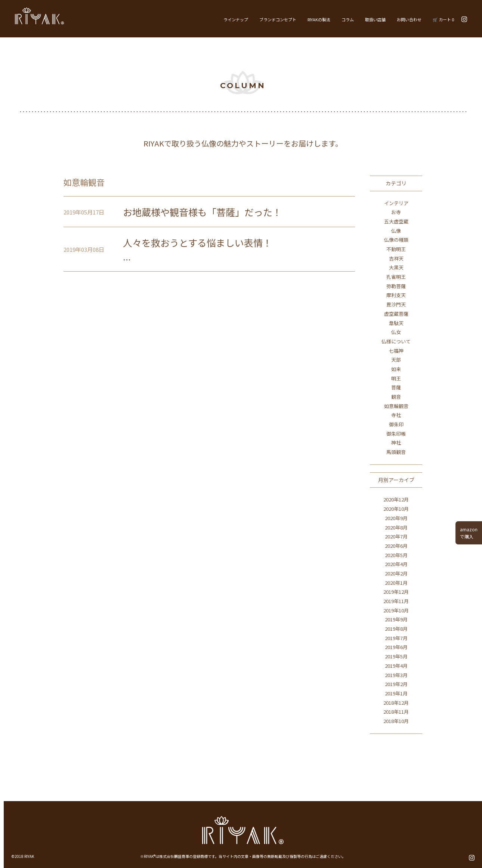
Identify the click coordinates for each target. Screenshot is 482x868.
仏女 (396, 332)
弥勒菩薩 (396, 286)
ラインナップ (236, 19)
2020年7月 (396, 536)
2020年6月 (396, 546)
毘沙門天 (396, 304)
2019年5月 (396, 656)
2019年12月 (396, 592)
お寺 (396, 212)
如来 (396, 369)
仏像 (396, 231)
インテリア (396, 203)
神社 (396, 443)
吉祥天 (396, 258)
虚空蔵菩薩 (396, 314)
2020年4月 (396, 564)
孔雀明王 (396, 277)
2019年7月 (396, 638)
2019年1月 (396, 693)
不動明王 (396, 249)
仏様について (396, 341)
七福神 (396, 351)
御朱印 (396, 424)
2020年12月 (396, 499)
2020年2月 (396, 573)
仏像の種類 (396, 240)
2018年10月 (396, 721)
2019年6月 (396, 647)
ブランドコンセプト (278, 19)
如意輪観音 (396, 406)
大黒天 (396, 267)
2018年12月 (396, 703)
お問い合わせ (409, 19)
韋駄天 (396, 323)
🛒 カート (443, 19)
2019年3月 (396, 675)
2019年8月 (396, 629)
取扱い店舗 (375, 19)
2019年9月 (396, 619)
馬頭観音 (396, 452)
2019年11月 (396, 601)
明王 (396, 378)
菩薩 (396, 387)
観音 (396, 397)
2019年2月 (396, 684)
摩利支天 (396, 295)
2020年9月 (396, 518)
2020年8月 (396, 527)
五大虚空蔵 (396, 221)
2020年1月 (396, 583)
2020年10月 (396, 509)
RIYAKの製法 (319, 19)
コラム (348, 19)
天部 (396, 360)
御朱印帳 (396, 434)
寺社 (396, 415)
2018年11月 (396, 712)
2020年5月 (396, 555)
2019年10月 (396, 610)
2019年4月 (396, 666)
